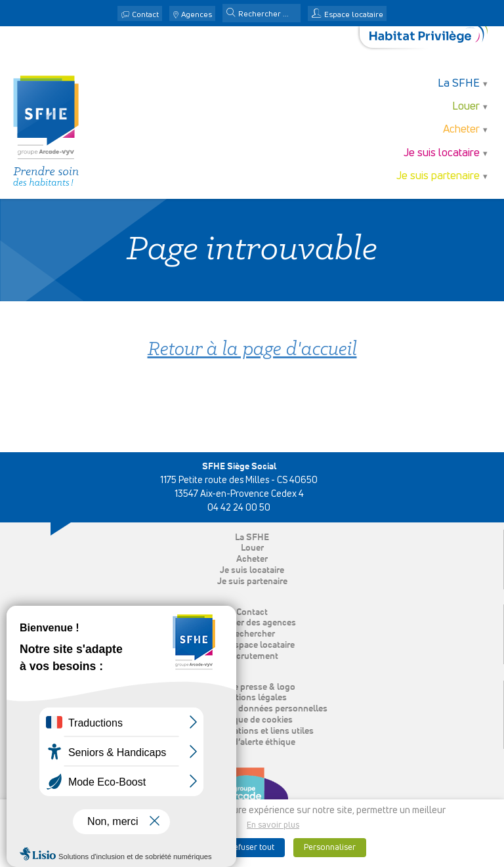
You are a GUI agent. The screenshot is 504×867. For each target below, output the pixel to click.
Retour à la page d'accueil (252, 350)
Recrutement (252, 656)
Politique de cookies (252, 720)
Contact (145, 15)
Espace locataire (354, 15)
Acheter (461, 130)
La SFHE (459, 84)
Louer (466, 107)
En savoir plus (273, 825)
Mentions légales (252, 698)
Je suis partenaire (438, 176)
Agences (197, 15)
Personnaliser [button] (330, 848)
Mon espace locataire (252, 645)
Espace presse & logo (252, 687)
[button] (231, 14)
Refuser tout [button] (251, 848)
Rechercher (252, 634)
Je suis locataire (442, 153)
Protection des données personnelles (252, 709)
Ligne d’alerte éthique (252, 742)
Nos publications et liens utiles (252, 731)
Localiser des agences (252, 623)
